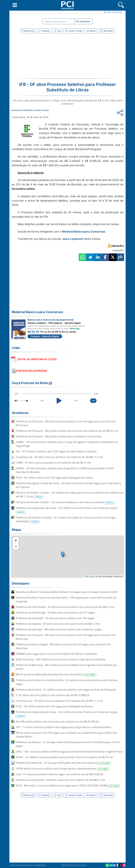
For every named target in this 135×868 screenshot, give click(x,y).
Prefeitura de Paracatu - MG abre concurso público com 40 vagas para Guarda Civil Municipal (66, 423)
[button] (15, 5)
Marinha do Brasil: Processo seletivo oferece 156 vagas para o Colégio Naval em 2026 (67, 592)
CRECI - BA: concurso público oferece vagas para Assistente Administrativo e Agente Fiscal (69, 752)
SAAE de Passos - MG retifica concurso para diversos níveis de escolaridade (61, 659)
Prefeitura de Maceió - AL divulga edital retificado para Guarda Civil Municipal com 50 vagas (68, 744)
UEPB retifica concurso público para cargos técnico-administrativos (62, 769)
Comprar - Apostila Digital (45, 336)
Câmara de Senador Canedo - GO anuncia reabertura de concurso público (65, 502)
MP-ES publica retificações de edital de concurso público (56, 674)
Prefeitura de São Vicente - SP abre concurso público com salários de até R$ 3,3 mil (65, 607)
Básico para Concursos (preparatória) (51, 320)
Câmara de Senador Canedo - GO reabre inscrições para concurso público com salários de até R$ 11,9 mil (70, 495)
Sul (57, 31)
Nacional (28, 31)
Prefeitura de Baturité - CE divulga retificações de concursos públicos (63, 763)
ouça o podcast (73, 239)
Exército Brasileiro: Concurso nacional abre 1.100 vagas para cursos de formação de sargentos (66, 599)
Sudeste (44, 31)
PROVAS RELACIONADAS (33, 371)
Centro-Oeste (73, 31)
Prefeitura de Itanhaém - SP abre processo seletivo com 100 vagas (55, 618)
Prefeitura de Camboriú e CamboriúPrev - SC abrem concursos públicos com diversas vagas (67, 682)
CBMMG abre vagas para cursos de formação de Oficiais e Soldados (56, 654)
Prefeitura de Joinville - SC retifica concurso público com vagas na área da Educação (66, 690)
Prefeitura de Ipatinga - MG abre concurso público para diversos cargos (59, 629)
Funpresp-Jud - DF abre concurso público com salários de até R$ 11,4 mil (59, 457)
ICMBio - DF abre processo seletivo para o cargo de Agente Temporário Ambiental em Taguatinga (67, 444)
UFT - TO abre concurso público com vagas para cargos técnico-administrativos (63, 727)
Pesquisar (83, 21)
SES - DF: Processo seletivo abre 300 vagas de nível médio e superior (56, 451)
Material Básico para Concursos (84, 232)
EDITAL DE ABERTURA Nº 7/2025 (37, 359)
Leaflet (90, 577)
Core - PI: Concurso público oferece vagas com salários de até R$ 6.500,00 (59, 774)
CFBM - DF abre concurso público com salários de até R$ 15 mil (53, 463)
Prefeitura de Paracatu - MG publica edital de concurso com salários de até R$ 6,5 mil (67, 431)
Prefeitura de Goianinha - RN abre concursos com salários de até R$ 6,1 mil (60, 780)
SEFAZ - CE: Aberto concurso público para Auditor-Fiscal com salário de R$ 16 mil (64, 757)
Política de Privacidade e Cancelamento (28, 865)
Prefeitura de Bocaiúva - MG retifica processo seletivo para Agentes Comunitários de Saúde (66, 667)
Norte (91, 31)
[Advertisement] (43, 57)
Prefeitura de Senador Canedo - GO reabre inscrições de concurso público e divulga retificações (66, 519)
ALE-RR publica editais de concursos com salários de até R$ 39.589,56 (57, 721)
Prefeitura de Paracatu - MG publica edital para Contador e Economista (59, 436)
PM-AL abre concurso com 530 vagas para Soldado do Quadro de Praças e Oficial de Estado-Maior (66, 735)
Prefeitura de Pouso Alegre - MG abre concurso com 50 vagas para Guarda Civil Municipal (63, 646)
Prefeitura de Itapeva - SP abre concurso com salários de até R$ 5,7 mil (58, 624)
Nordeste (106, 31)
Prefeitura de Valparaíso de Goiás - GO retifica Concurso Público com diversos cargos (67, 510)
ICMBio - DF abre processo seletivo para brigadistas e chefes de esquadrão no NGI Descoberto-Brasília (65, 470)
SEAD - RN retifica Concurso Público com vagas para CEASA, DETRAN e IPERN (68, 786)
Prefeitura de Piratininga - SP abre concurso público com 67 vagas (55, 612)
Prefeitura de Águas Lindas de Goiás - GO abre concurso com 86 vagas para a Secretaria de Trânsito (68, 485)
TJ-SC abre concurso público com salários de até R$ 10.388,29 (53, 695)
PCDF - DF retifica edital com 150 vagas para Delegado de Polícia (54, 478)
